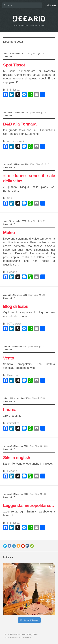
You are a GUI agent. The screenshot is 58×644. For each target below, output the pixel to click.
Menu (51, 5)
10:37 (44, 295)
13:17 (46, 164)
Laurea (10, 410)
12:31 (43, 54)
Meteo (9, 233)
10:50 (42, 398)
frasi (10, 198)
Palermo (12, 375)
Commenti (8, 57)
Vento (9, 358)
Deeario (12, 272)
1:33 (43, 347)
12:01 (43, 221)
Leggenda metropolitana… (29, 505)
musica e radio (16, 141)
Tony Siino (32, 54)
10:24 (45, 494)
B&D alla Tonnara (20, 124)
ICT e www (14, 324)
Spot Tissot (14, 65)
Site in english (17, 458)
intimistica (13, 90)
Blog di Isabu (16, 306)
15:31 (46, 113)
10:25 (45, 446)
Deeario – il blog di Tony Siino (24, 634)
